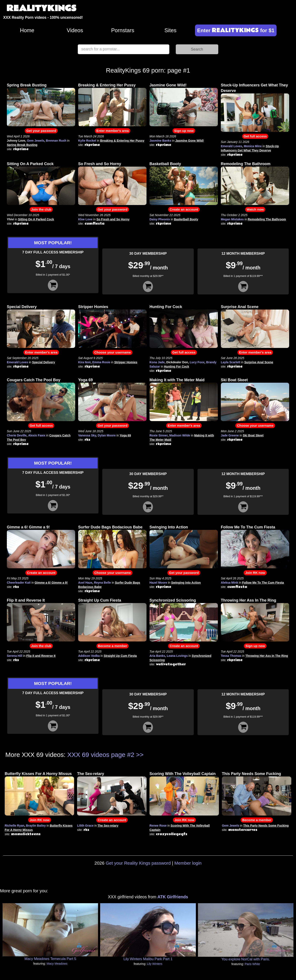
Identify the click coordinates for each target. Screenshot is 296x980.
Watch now (255, 209)
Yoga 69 (85, 380)
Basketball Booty (165, 164)
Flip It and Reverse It (26, 600)
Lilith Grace (85, 826)
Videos (75, 30)
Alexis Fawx (37, 435)
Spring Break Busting (27, 85)
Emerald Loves (232, 146)
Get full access (255, 136)
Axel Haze (85, 583)
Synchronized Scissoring (173, 600)
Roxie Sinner (159, 435)
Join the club (41, 209)
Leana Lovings (177, 656)
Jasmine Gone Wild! (168, 85)
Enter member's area (113, 131)
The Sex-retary (91, 774)
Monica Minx (253, 146)
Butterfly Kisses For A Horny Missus (38, 774)
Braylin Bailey (36, 826)
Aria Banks (157, 656)
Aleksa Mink (229, 583)
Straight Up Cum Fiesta (100, 600)
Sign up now (184, 131)
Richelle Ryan (15, 826)
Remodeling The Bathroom (246, 164)
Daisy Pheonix (160, 219)
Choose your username (112, 352)
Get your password (41, 131)
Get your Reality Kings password (138, 863)
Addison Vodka (89, 656)
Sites (170, 30)
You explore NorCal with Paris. (246, 959)
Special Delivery (22, 307)
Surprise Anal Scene (240, 307)
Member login (188, 863)
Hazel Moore (158, 583)
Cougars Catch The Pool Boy (34, 380)
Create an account (184, 209)
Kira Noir (84, 362)
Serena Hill (15, 656)
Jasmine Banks (160, 141)
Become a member (113, 646)
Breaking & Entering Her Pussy (107, 85)
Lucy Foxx (197, 362)
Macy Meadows (57, 964)
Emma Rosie (101, 362)
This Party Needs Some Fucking (251, 774)
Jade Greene (230, 435)
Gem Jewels (36, 141)
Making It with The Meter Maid (177, 380)
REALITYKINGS (41, 8)
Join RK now (255, 573)
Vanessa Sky (87, 435)
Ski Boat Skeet (234, 380)
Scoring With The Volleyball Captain (183, 774)
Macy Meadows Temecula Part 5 (50, 959)
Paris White (252, 964)
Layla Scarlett (231, 362)
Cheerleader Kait (19, 583)
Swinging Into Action (169, 527)
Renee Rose (158, 826)
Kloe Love (85, 219)
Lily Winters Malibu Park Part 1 (148, 959)
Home (27, 30)
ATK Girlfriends (173, 897)
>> (140, 755)
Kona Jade (157, 362)
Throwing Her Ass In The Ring (248, 600)
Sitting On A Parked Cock (30, 164)
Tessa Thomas (231, 656)
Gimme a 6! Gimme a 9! (28, 527)
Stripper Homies (93, 307)
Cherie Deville (17, 435)
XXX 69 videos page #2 (101, 755)
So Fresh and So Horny (100, 164)
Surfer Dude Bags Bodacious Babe (110, 527)
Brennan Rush (56, 141)
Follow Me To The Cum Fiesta (248, 527)
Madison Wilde (180, 435)
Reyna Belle (102, 583)
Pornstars (123, 30)
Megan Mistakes (232, 219)
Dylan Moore (107, 435)
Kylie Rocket (87, 141)
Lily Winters (155, 964)
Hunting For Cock (166, 307)
